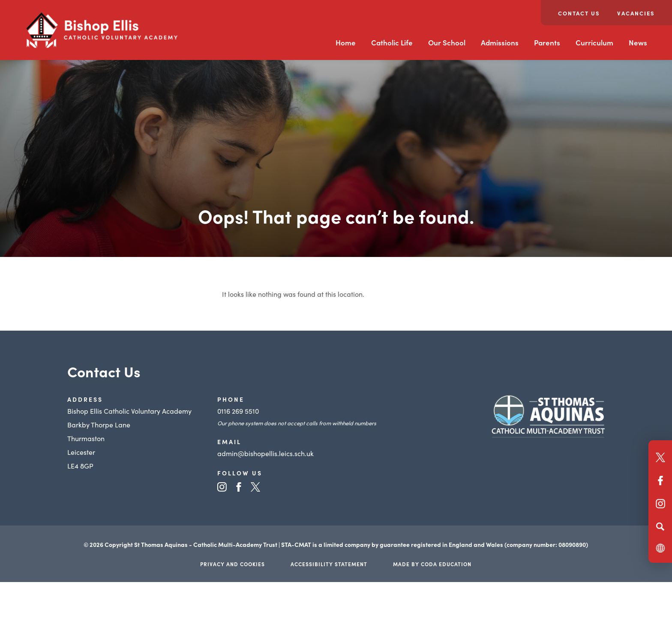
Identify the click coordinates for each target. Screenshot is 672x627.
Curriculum (594, 42)
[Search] (660, 526)
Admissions (500, 42)
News (638, 42)
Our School (447, 42)
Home (346, 42)
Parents (547, 42)
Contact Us (579, 13)
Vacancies (636, 13)
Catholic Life (392, 42)
